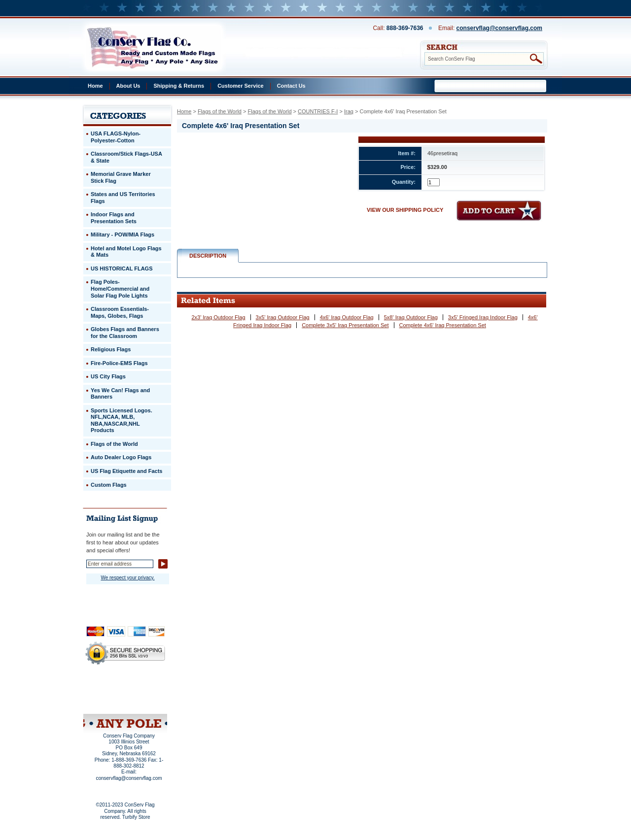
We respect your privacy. (127, 578)
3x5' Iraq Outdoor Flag (283, 317)
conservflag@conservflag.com (499, 28)
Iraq (349, 111)
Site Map (106, 701)
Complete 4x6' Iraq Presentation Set (443, 325)
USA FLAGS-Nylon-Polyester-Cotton (116, 137)
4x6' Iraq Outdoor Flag (347, 317)
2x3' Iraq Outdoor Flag (218, 317)
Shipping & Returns (179, 86)
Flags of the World (220, 111)
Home (95, 86)
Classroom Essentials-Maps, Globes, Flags (120, 312)
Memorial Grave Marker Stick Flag (121, 177)
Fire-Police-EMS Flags (119, 363)
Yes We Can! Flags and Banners (120, 394)
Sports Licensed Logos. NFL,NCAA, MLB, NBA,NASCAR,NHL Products (122, 420)
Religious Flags (111, 349)
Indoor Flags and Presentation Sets (114, 218)
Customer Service (241, 86)
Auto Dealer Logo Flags (121, 457)
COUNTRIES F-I (318, 111)
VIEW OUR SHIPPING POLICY (405, 210)
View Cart (144, 701)
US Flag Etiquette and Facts (126, 471)
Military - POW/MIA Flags (123, 235)
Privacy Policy (108, 688)
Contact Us (291, 86)
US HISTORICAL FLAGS (122, 269)
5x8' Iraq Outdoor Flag (411, 317)
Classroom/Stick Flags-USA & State (126, 157)
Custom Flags (109, 485)
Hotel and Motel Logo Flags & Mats (126, 252)
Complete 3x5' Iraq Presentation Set (345, 325)
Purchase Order (144, 694)
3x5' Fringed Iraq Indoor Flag (483, 317)
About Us (128, 86)
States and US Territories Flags (123, 198)
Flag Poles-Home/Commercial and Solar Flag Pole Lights (120, 288)
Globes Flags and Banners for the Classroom (125, 333)
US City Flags (108, 376)
